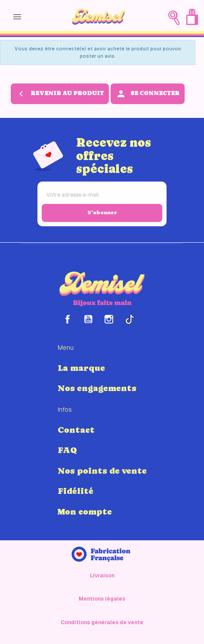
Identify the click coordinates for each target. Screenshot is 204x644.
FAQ (67, 450)
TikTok (130, 319)
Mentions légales (102, 599)
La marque (81, 368)
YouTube (88, 319)
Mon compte (85, 512)
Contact (76, 430)
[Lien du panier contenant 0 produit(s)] (192, 17)
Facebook (68, 319)
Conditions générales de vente (102, 622)
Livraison (102, 576)
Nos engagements (97, 388)
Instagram (109, 319)
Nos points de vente (102, 471)
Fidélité (76, 491)
